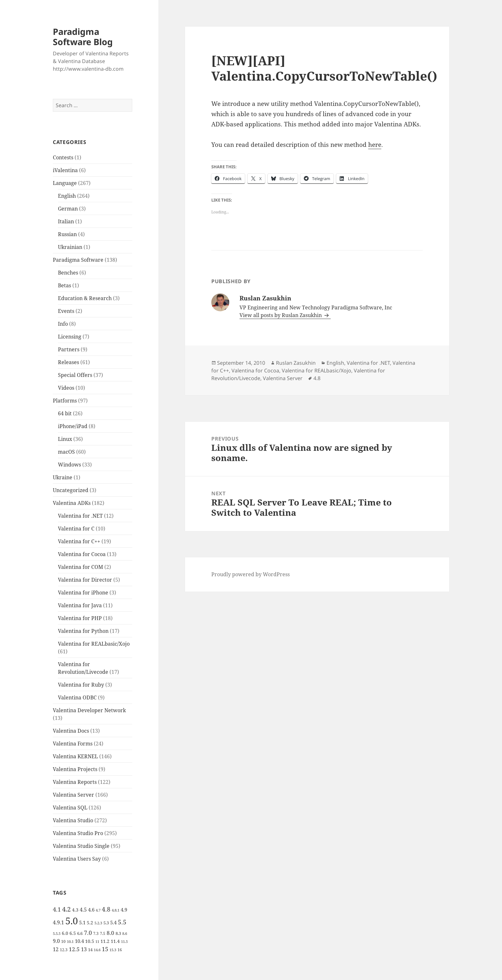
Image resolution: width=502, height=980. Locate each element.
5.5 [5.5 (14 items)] (122, 922)
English (67, 196)
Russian (67, 234)
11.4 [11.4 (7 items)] (115, 941)
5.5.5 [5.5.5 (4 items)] (57, 934)
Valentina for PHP (80, 618)
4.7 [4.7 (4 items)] (98, 910)
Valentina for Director (85, 580)
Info (63, 324)
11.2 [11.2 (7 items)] (105, 941)
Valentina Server (73, 795)
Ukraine (63, 477)
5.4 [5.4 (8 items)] (113, 922)
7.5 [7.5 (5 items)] (103, 933)
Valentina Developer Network (89, 710)
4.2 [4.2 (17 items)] (66, 909)
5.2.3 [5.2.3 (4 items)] (98, 923)
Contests (63, 157)
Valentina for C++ (79, 541)
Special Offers (75, 375)
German (68, 209)
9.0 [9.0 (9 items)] (56, 941)
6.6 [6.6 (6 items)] (80, 933)
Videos (66, 388)
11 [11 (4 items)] (97, 942)
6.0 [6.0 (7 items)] (65, 933)
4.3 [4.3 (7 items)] (75, 910)
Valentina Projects (75, 769)
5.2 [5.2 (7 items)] (90, 923)
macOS (66, 452)
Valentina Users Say (77, 859)
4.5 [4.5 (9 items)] (83, 910)
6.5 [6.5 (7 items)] (73, 933)
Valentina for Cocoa (82, 554)
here (375, 145)
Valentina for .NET (80, 516)
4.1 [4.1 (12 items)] (57, 909)
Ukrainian (70, 247)
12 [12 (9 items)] (56, 949)
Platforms (65, 401)
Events (66, 311)
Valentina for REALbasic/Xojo (94, 644)
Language (65, 183)
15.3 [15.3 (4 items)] (113, 950)
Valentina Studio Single (81, 846)
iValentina (65, 170)
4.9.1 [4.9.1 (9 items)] (58, 922)
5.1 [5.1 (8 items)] (82, 922)
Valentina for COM (81, 567)
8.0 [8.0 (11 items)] (110, 933)
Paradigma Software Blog (83, 37)
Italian (66, 221)
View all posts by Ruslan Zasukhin (281, 315)
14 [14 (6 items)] (90, 950)
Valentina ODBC (77, 697)
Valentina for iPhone (83, 593)
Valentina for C (76, 529)
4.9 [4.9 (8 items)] (124, 910)
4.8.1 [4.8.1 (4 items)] (116, 910)
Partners (69, 349)
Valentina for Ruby (81, 685)
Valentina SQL (70, 808)
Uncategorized (71, 490)
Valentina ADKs (72, 503)
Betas (65, 285)
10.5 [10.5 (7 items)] (90, 941)
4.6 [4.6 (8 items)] (91, 910)
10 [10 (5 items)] (63, 941)
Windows (69, 465)
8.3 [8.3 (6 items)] (118, 933)
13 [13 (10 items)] (84, 949)
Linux (65, 439)
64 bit (65, 413)
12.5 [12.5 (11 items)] (74, 949)
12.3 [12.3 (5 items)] (64, 950)
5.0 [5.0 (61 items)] (72, 921)
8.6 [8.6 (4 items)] (125, 934)
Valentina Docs (71, 731)
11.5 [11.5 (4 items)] (124, 942)
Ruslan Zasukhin (296, 363)
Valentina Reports (75, 782)
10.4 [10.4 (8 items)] (79, 941)
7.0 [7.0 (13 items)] (88, 932)
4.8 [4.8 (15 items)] (106, 909)
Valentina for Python (83, 631)
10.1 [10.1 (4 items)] (70, 942)
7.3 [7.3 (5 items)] (96, 933)
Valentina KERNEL (75, 756)
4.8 (317, 378)
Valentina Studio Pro (78, 833)
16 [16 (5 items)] (120, 950)
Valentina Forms (73, 744)
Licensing (70, 337)
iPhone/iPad (73, 426)
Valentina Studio (73, 820)
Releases (69, 362)
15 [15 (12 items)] (105, 949)
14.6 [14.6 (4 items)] (97, 950)
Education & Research (85, 298)
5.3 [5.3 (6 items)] (106, 923)
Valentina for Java (80, 605)
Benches (68, 273)
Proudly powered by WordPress (251, 574)
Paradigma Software (78, 260)
